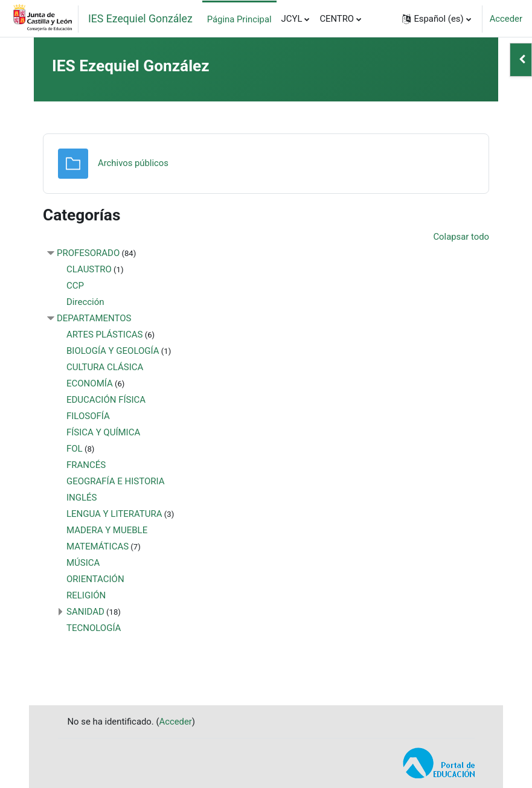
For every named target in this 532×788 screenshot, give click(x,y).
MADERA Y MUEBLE (107, 530)
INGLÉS (82, 498)
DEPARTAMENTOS (94, 318)
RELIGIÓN (86, 595)
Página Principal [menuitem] (239, 19)
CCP (75, 286)
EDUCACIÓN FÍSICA (106, 400)
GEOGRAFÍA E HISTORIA (116, 481)
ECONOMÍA (90, 383)
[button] (436, 19)
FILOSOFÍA (88, 416)
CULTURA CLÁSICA (105, 367)
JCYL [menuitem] (292, 19)
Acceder (506, 19)
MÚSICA (83, 563)
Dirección (85, 302)
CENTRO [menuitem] (337, 19)
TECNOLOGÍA (94, 628)
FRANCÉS (86, 465)
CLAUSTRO (89, 269)
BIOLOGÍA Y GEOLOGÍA (113, 351)
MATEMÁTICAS (98, 546)
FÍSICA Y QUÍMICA (103, 432)
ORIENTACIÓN (95, 579)
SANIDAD (85, 612)
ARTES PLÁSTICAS (104, 335)
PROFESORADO (88, 253)
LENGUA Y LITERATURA (114, 514)
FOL (75, 449)
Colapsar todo (461, 237)
